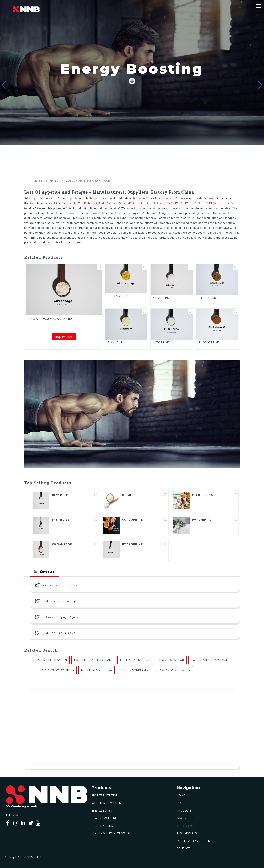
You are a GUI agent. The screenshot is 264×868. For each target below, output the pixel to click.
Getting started (46, 181)
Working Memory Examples (53, 670)
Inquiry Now (64, 337)
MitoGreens (203, 495)
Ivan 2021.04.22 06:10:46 (60, 601)
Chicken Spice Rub (171, 660)
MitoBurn (161, 298)
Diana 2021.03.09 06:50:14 (61, 617)
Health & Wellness (106, 818)
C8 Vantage (62, 544)
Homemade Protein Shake (93, 660)
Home (181, 795)
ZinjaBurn (116, 342)
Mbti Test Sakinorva (97, 670)
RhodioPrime (209, 342)
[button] (258, 6)
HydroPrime (133, 544)
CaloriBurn (209, 298)
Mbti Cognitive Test (135, 660)
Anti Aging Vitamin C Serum (69, 203)
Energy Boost (102, 811)
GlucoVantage (120, 296)
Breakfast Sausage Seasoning (146, 203)
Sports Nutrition (105, 795)
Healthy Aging (102, 826)
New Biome (61, 495)
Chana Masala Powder (173, 670)
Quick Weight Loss (185, 203)
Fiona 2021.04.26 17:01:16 (60, 586)
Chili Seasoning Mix (134, 670)
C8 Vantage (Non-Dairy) (53, 320)
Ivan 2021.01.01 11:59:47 (59, 633)
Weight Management (107, 803)
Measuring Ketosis (106, 203)
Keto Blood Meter (215, 203)
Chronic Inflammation (50, 660)
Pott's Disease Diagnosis (210, 660)
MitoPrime (162, 342)
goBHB (128, 495)
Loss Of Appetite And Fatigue (88, 181)
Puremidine (202, 520)
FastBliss (61, 520)
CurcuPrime (133, 520)
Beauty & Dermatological (111, 833)
